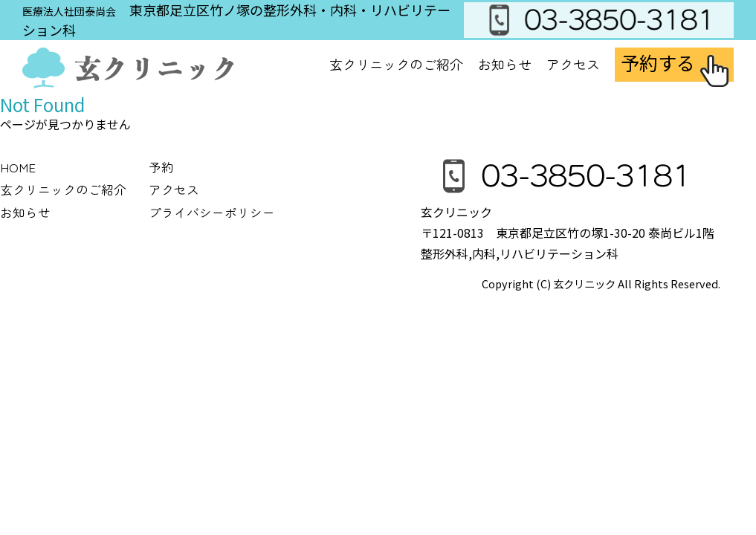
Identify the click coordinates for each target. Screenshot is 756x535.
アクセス (573, 64)
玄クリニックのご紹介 (63, 189)
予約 (161, 167)
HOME (18, 167)
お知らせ (505, 64)
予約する (658, 62)
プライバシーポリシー (212, 213)
